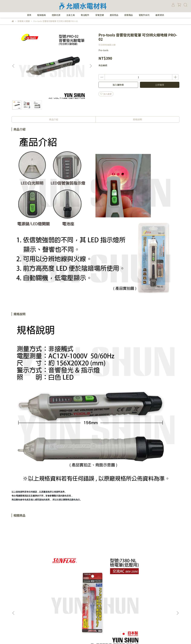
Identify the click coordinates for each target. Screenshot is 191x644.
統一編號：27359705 (100, 624)
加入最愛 (106, 94)
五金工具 (71, 15)
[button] (91, 66)
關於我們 (16, 593)
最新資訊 (160, 15)
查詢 (53, 606)
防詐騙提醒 (56, 593)
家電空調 (100, 15)
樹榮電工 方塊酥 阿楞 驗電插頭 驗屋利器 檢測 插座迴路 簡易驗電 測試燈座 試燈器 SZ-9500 (75, 560)
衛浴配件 (85, 15)
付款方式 (16, 606)
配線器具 (42, 15)
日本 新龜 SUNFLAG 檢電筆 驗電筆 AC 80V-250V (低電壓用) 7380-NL (34, 560)
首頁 (29, 15)
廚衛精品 (129, 15)
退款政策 (16, 611)
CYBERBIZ (73, 636)
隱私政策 (55, 597)
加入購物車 (118, 85)
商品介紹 (54, 119)
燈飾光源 (56, 15)
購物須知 (16, 602)
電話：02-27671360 (100, 593)
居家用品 (114, 15)
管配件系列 (144, 15)
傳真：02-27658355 (100, 597)
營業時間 (16, 597)
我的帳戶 (55, 602)
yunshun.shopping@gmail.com (106, 620)
